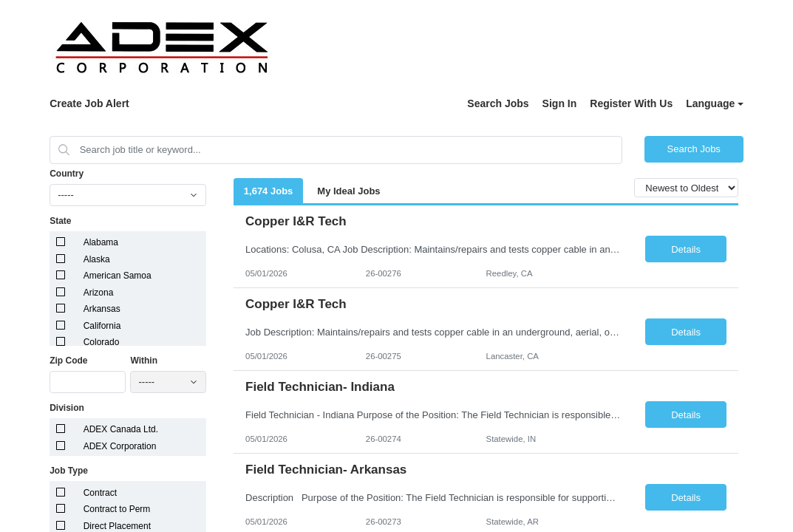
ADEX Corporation (120, 446)
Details (686, 249)
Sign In (560, 103)
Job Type (69, 471)
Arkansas (102, 309)
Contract (100, 493)
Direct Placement (117, 526)
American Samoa (118, 276)
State (60, 221)
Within (144, 361)
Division (67, 408)
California (102, 326)
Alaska (97, 259)
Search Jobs (498, 103)
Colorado (102, 342)
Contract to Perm (117, 509)
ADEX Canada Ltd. (121, 429)
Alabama (101, 242)
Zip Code (68, 361)
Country (67, 174)
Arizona (99, 293)
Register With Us (631, 103)
